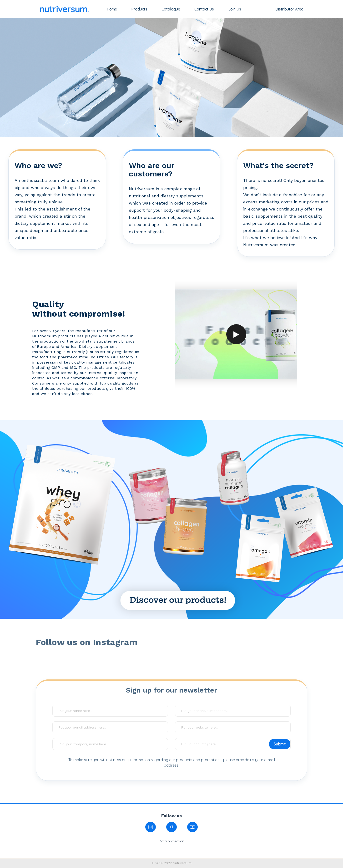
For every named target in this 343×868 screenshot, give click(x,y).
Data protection (171, 841)
